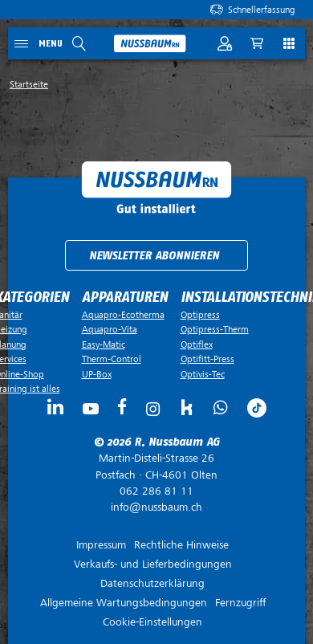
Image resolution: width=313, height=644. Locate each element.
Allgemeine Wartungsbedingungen (124, 603)
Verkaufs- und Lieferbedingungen (153, 564)
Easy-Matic (104, 344)
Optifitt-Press (207, 359)
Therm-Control (112, 359)
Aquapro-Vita (110, 329)
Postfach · (156, 467)
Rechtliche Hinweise (181, 545)
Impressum (101, 545)
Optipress (200, 315)
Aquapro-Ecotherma (123, 315)
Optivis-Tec (203, 374)
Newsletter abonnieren (154, 256)
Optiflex (197, 344)
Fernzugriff (240, 603)
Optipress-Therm (215, 329)
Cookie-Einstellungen (152, 622)
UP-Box (97, 374)
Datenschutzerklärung (152, 583)
